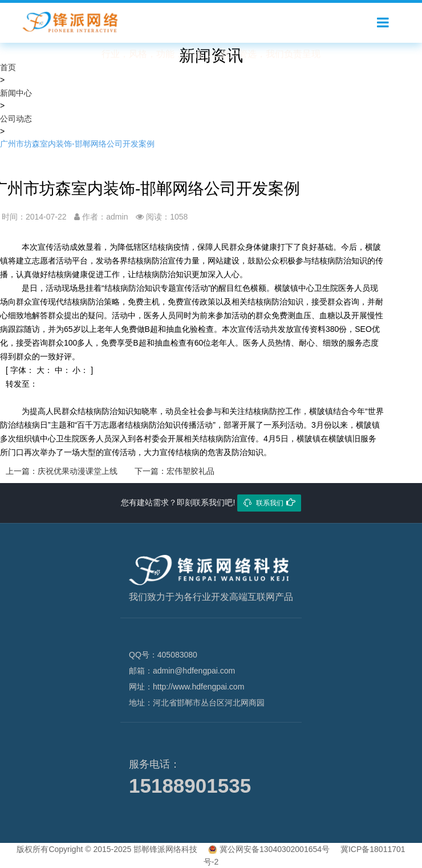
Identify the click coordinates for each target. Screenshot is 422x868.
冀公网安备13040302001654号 (275, 849)
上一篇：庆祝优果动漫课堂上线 (62, 471)
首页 (8, 67)
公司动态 (16, 119)
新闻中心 (16, 93)
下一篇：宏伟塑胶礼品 (175, 471)
